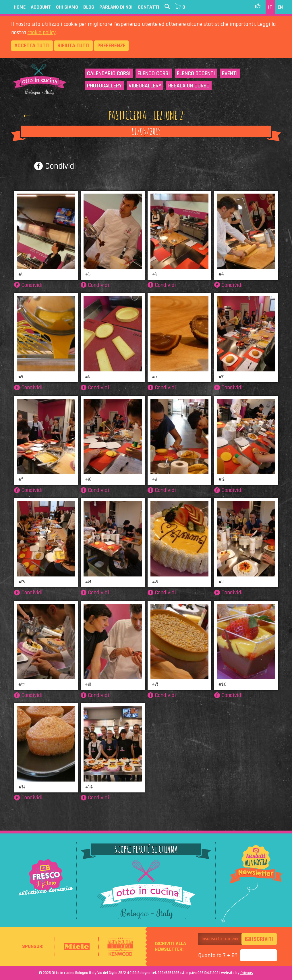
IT (270, 7)
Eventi (230, 73)
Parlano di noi (116, 7)
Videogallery (145, 86)
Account (41, 7)
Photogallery (104, 86)
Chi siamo (67, 7)
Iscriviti (259, 939)
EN (280, 7)
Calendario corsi (109, 73)
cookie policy (42, 32)
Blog (89, 7)
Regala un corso (189, 86)
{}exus (247, 973)
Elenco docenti (196, 73)
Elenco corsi (154, 73)
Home (20, 7)
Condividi (55, 166)
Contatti (149, 7)
